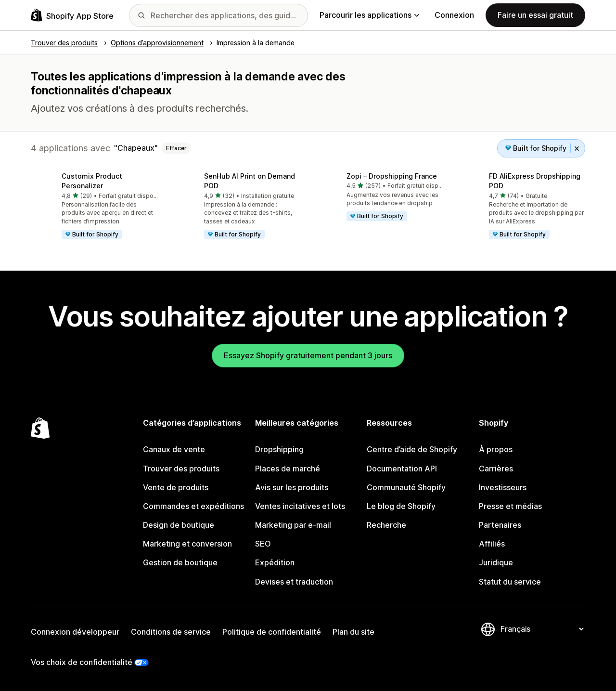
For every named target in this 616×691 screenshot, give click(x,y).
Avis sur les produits (292, 487)
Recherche (386, 525)
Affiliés (492, 544)
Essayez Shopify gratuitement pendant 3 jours (308, 355)
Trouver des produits (181, 469)
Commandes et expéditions (193, 506)
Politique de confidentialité (272, 632)
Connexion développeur (75, 632)
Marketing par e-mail (293, 525)
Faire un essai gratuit (535, 15)
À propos (496, 449)
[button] (94, 206)
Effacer (176, 148)
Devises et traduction (294, 582)
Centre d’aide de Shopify (412, 449)
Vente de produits (176, 487)
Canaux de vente (174, 449)
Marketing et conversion (187, 544)
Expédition (275, 562)
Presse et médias (510, 506)
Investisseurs (503, 487)
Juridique (496, 562)
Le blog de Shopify (401, 506)
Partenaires (500, 525)
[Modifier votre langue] (542, 629)
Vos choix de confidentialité (82, 662)
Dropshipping (279, 449)
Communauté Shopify (406, 487)
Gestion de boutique (180, 562)
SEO (263, 544)
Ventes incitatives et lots (300, 506)
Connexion (454, 15)
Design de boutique (179, 525)
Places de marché (288, 469)
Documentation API (402, 469)
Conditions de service (171, 632)
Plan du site (353, 632)
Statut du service (510, 582)
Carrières (496, 469)
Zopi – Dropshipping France (392, 176)
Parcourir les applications (369, 15)
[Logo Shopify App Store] (72, 15)
